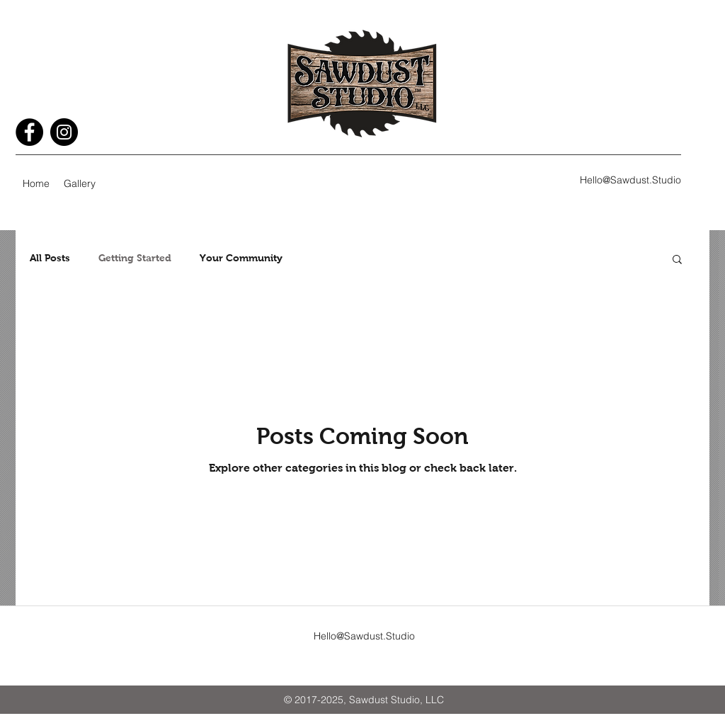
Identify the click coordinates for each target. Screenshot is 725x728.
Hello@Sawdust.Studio (630, 180)
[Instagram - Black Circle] (64, 132)
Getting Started (135, 258)
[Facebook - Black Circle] (29, 132)
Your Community (241, 258)
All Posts (50, 258)
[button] (677, 260)
